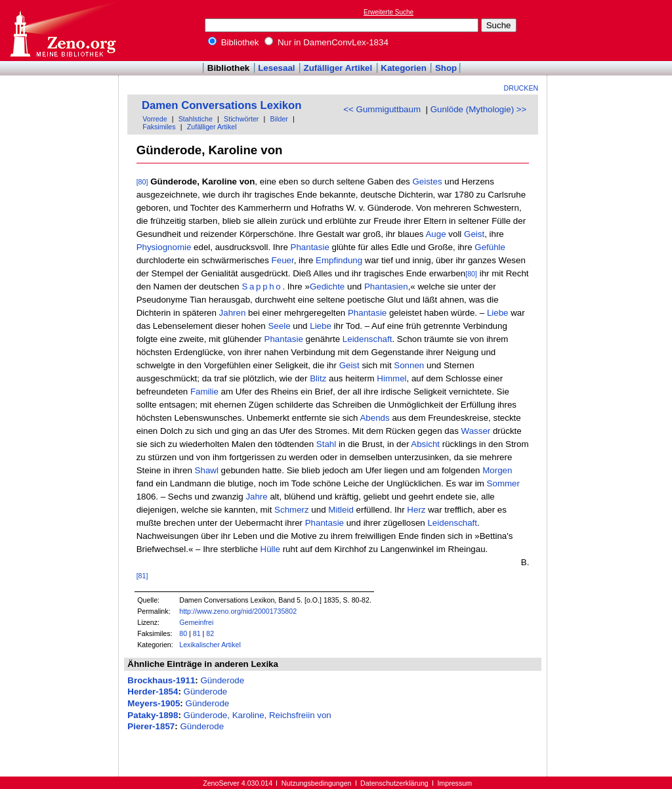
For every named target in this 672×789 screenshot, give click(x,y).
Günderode (222, 680)
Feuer (283, 260)
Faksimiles (159, 127)
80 (183, 633)
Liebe (498, 313)
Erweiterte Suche (388, 12)
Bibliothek (234, 42)
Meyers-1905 (154, 703)
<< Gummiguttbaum (382, 109)
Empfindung (339, 260)
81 (197, 633)
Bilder (279, 119)
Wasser (476, 431)
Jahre (256, 497)
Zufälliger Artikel (338, 68)
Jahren (233, 313)
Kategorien (404, 68)
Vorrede (155, 119)
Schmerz (292, 510)
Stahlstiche (196, 119)
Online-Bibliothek (62, 31)
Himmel (391, 378)
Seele (279, 326)
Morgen (497, 470)
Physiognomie (164, 247)
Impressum (454, 783)
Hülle (270, 549)
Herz (416, 510)
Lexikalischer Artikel (210, 645)
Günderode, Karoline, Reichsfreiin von (258, 715)
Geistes (427, 181)
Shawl (207, 470)
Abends (374, 418)
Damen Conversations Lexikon (221, 105)
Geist (474, 234)
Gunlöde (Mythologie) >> (479, 109)
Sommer (503, 483)
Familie (204, 392)
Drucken (521, 88)
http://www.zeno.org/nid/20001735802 (238, 611)
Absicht (425, 444)
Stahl (326, 444)
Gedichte (327, 287)
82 (210, 633)
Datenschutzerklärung (394, 783)
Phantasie (310, 247)
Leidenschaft (367, 339)
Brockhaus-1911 (161, 680)
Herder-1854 (153, 692)
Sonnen (409, 365)
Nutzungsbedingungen (317, 783)
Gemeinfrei (196, 622)
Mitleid (341, 510)
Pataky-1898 (153, 715)
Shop (446, 68)
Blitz (318, 378)
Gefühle (490, 247)
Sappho (262, 287)
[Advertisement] (612, 30)
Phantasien (386, 287)
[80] (142, 182)
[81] (142, 576)
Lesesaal (276, 68)
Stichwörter (241, 119)
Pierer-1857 (151, 726)
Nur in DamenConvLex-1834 (326, 42)
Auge (435, 234)
